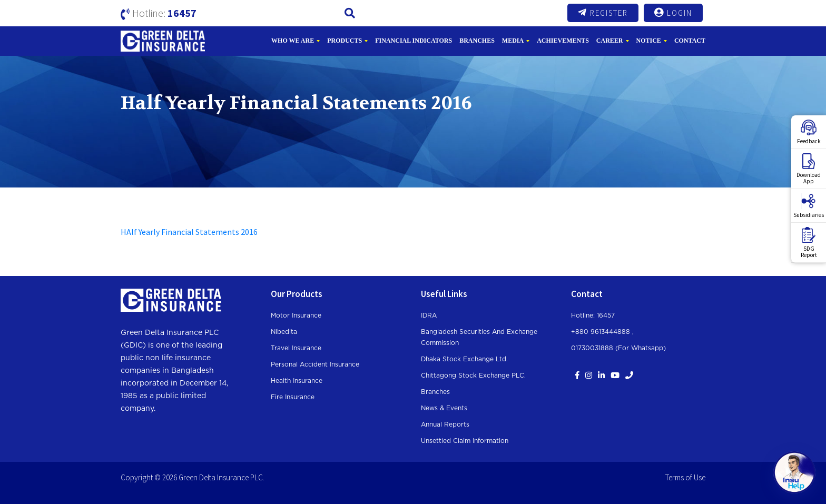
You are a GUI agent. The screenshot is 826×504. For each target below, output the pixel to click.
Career (610, 41)
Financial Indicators (414, 41)
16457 (182, 13)
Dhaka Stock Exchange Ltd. (464, 359)
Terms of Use (685, 477)
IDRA (429, 315)
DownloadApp (809, 169)
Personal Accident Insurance (315, 364)
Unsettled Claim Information (465, 441)
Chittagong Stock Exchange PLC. (473, 375)
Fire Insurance (293, 397)
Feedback (809, 132)
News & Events (444, 408)
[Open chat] (794, 472)
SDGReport (809, 243)
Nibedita (284, 332)
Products (345, 41)
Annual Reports (445, 424)
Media (513, 41)
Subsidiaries (809, 206)
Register (603, 13)
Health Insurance (297, 381)
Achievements (563, 41)
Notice (649, 41)
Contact (690, 41)
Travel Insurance (296, 348)
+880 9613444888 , (602, 332)
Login (673, 13)
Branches (477, 41)
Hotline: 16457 (593, 315)
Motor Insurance (296, 315)
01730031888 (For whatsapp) (618, 348)
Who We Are (293, 41)
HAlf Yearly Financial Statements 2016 (189, 232)
